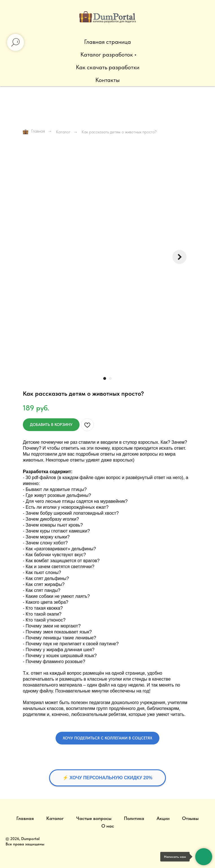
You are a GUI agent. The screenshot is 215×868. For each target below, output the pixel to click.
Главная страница (107, 42)
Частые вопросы (94, 818)
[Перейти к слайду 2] (110, 378)
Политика (134, 818)
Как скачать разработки (108, 67)
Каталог (63, 132)
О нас (108, 826)
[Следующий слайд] (179, 257)
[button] (107, 738)
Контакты (107, 80)
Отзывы (190, 818)
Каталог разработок (107, 54)
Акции (163, 818)
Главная (34, 132)
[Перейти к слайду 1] (105, 378)
